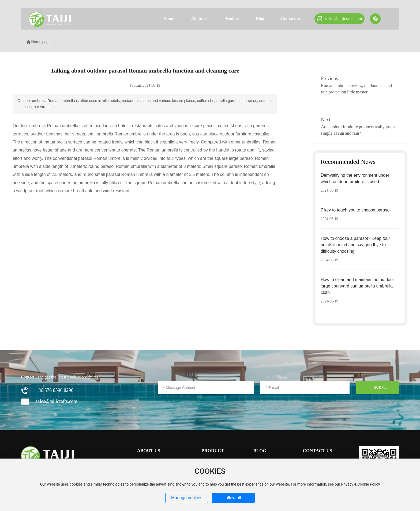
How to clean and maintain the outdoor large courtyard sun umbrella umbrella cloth (357, 286)
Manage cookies (187, 498)
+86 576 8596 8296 (55, 390)
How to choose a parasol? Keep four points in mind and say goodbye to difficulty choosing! (355, 245)
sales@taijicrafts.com (344, 19)
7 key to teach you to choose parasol (356, 210)
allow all (233, 498)
